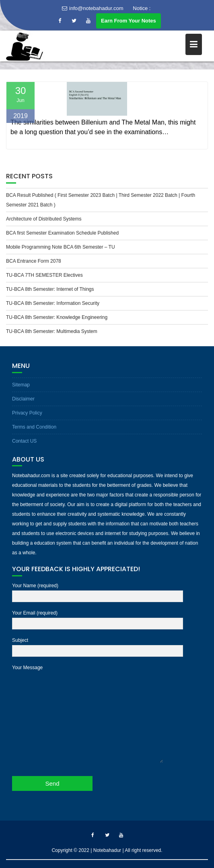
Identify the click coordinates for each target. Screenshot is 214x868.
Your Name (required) (98, 591)
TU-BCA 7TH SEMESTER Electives (44, 275)
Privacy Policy (27, 413)
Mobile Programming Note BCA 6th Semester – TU (61, 247)
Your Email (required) (98, 619)
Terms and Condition (34, 427)
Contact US (24, 441)
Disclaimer (23, 399)
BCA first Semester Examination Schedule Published (62, 233)
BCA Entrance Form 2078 (34, 261)
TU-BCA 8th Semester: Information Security (53, 303)
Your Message (87, 714)
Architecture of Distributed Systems (44, 219)
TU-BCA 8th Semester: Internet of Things (50, 289)
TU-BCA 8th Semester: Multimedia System (52, 331)
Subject (98, 646)
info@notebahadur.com (93, 8)
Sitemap (21, 385)
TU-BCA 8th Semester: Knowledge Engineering (57, 317)
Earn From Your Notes (129, 21)
